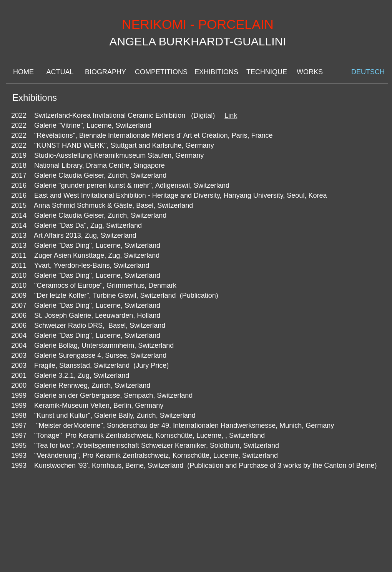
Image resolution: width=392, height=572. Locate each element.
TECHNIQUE (267, 72)
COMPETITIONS (160, 72)
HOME (23, 72)
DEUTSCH (367, 72)
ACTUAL (60, 72)
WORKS (310, 72)
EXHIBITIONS (216, 72)
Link (231, 115)
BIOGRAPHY (105, 72)
